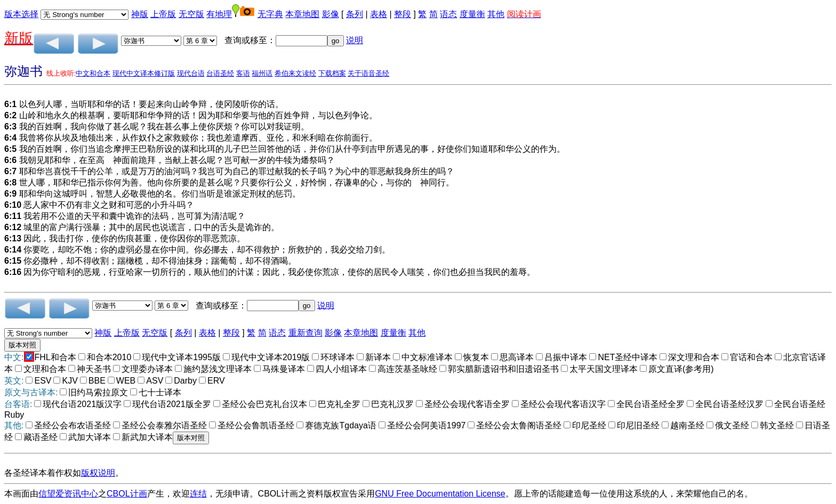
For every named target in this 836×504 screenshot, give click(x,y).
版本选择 (21, 14)
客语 (243, 73)
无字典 (270, 14)
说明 (355, 40)
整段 (403, 14)
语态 (448, 14)
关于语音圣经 (368, 73)
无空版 (191, 14)
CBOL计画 (127, 494)
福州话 (262, 73)
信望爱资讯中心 (68, 494)
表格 (379, 14)
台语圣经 (220, 73)
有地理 (219, 14)
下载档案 (332, 73)
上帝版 (163, 14)
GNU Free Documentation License (440, 494)
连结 (198, 494)
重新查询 (306, 333)
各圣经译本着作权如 (43, 473)
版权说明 (98, 473)
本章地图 (302, 14)
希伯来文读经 (295, 73)
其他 (496, 14)
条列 (355, 14)
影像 (331, 14)
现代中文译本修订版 (144, 73)
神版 (140, 14)
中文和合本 (93, 73)
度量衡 (472, 14)
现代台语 (191, 73)
